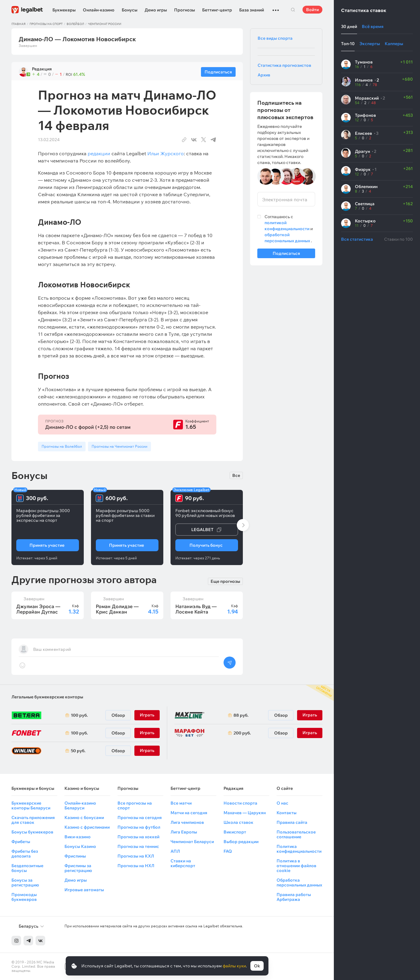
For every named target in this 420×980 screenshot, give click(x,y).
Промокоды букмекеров (24, 897)
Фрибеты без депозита (25, 854)
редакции (99, 153)
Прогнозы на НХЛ (136, 866)
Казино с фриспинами (87, 827)
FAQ (228, 851)
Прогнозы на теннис (138, 846)
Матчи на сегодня (189, 813)
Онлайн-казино (99, 10)
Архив (264, 75)
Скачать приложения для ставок (33, 820)
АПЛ (175, 851)
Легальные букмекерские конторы (47, 697)
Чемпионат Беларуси (192, 842)
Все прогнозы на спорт (135, 805)
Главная (19, 24)
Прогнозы (185, 10)
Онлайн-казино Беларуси (80, 805)
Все (236, 475)
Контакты (287, 813)
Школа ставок (238, 822)
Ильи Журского (166, 153)
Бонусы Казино (80, 846)
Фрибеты (21, 842)
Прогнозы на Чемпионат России (119, 446)
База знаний (252, 10)
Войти (312, 10)
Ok (257, 966)
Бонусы (130, 10)
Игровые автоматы (84, 890)
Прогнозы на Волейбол (62, 446)
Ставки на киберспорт (183, 863)
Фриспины (75, 856)
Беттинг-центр (217, 10)
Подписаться (286, 254)
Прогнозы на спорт (46, 24)
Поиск (293, 10)
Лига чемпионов (187, 822)
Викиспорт (235, 832)
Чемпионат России (105, 24)
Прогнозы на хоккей (138, 837)
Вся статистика (357, 239)
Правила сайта (292, 822)
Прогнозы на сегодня (140, 818)
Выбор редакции (241, 842)
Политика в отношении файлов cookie (296, 866)
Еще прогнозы (225, 581)
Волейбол (75, 24)
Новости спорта (240, 803)
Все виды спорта (275, 38)
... (276, 8)
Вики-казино (78, 837)
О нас (282, 803)
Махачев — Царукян (245, 813)
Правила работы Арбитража (294, 897)
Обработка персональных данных (299, 883)
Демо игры (156, 10)
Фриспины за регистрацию (78, 868)
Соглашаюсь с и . (289, 229)
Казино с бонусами (84, 818)
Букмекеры (64, 10)
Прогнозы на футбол (139, 827)
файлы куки (234, 966)
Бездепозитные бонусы (27, 868)
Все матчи (181, 803)
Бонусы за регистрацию (25, 883)
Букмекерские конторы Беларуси (31, 805)
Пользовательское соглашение (296, 834)
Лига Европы (184, 832)
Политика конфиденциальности (299, 849)
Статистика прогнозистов (284, 65)
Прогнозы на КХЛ (136, 856)
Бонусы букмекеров (32, 832)
